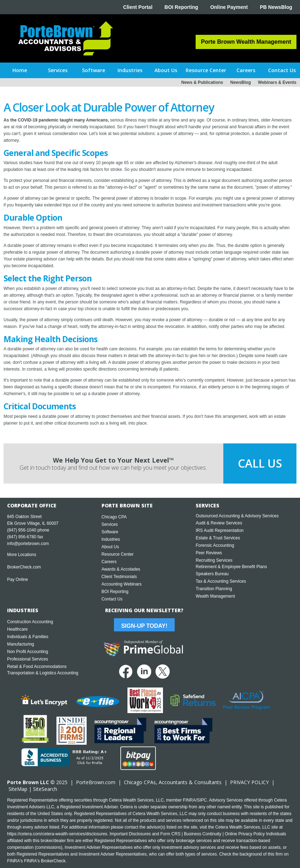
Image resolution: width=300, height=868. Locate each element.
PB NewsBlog (276, 7)
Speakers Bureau (212, 574)
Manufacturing (21, 644)
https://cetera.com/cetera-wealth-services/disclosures (57, 834)
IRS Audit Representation (220, 530)
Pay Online (18, 579)
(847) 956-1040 (22, 530)
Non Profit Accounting (28, 652)
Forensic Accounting (215, 545)
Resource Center (118, 554)
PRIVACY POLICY (249, 782)
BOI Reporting (181, 7)
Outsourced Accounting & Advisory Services (237, 516)
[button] (58, 70)
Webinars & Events (277, 82)
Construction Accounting (30, 622)
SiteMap (18, 789)
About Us (110, 547)
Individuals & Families (28, 637)
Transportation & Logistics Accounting (43, 673)
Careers (109, 562)
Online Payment (229, 7)
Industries (111, 539)
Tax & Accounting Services (221, 581)
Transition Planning (214, 589)
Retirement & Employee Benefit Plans (231, 567)
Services (110, 524)
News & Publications (202, 82)
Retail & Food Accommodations (37, 667)
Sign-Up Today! (144, 626)
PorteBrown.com (96, 782)
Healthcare (17, 629)
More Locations (22, 555)
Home (20, 70)
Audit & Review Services (219, 523)
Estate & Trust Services (218, 538)
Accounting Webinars (122, 584)
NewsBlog (241, 82)
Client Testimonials (119, 577)
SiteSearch (45, 789)
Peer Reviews (209, 553)
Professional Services (28, 659)
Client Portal (138, 7)
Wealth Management (215, 596)
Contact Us (112, 599)
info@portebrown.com (28, 544)
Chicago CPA (114, 517)
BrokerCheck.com (24, 567)
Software (110, 532)
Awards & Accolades (121, 569)
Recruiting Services (214, 560)
